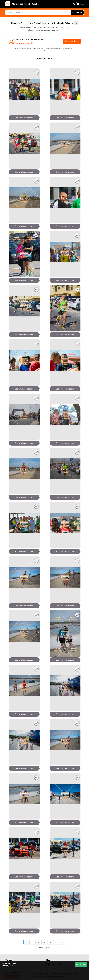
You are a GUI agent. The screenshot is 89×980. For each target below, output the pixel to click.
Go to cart (81, 964)
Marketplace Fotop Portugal (24, 4)
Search (77, 12)
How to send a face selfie (24, 43)
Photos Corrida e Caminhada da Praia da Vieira (42, 23)
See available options (24, 118)
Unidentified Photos (45, 58)
